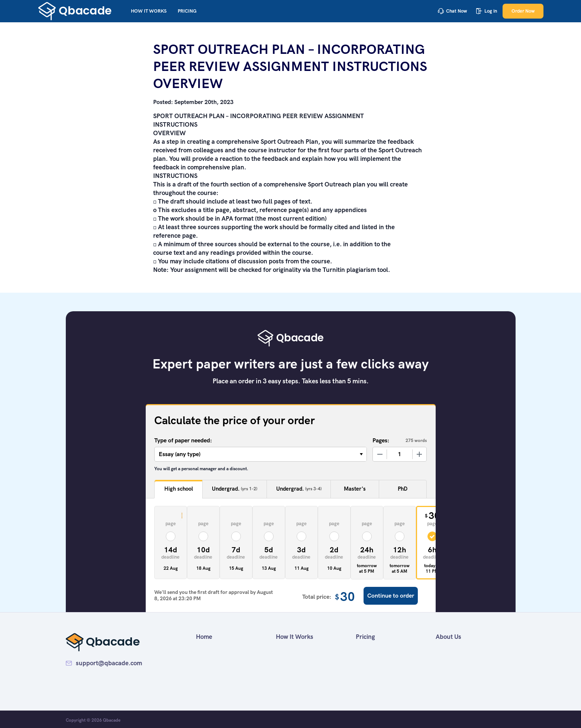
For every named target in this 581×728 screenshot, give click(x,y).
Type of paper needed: (183, 440)
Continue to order (391, 596)
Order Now (523, 11)
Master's (355, 489)
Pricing (187, 11)
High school (179, 489)
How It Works (149, 11)
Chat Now (452, 11)
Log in (487, 11)
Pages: (381, 440)
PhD (403, 489)
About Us (448, 637)
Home (204, 637)
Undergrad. (235, 489)
